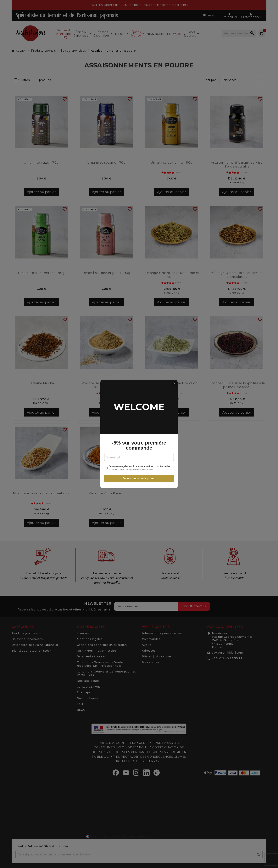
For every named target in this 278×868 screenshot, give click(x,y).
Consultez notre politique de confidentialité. (131, 470)
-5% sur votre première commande (139, 445)
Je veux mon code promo (139, 478)
